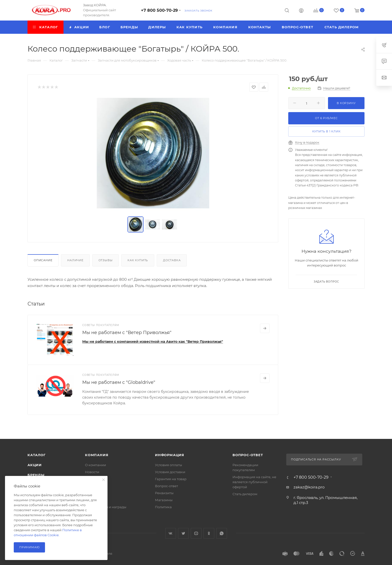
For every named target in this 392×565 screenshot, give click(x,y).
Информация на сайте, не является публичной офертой (254, 482)
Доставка (172, 260)
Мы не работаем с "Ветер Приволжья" (127, 333)
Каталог (37, 455)
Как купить (138, 260)
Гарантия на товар (171, 479)
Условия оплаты (168, 465)
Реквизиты (164, 493)
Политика (163, 507)
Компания (97, 455)
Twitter (183, 533)
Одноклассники (209, 533)
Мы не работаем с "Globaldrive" (119, 382)
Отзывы (106, 260)
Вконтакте (171, 533)
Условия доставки (170, 472)
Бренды (36, 475)
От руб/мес (326, 118)
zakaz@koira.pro (309, 487)
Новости (92, 472)
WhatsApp (222, 533)
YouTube (196, 533)
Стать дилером (245, 494)
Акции (35, 465)
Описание (43, 260)
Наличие (75, 260)
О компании (95, 465)
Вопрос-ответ (166, 486)
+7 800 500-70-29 (159, 10)
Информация (170, 455)
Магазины (164, 500)
